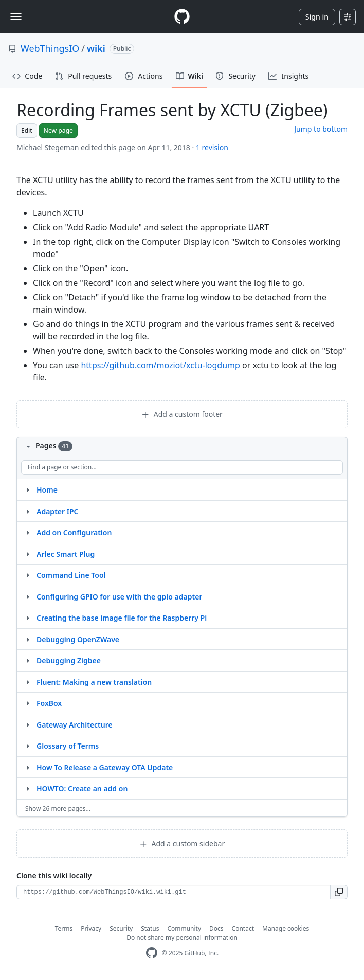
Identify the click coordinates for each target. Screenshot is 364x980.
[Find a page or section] (182, 467)
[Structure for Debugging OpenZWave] (28, 639)
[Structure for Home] (28, 489)
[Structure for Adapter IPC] (28, 511)
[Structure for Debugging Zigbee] (28, 660)
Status (150, 928)
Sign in (317, 17)
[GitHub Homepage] (152, 953)
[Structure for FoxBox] (28, 703)
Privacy (91, 928)
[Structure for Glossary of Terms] (28, 746)
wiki (96, 48)
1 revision (212, 147)
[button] (339, 892)
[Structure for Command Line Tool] (28, 575)
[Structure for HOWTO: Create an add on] (28, 788)
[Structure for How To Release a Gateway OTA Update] (28, 767)
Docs (216, 928)
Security (121, 928)
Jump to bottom (321, 129)
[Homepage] (182, 17)
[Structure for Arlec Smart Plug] (28, 554)
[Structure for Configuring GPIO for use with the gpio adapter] (28, 596)
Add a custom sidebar (182, 843)
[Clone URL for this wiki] (174, 892)
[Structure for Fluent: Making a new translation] (28, 682)
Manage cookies (286, 928)
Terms (64, 928)
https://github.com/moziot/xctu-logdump (160, 365)
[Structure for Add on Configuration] (28, 532)
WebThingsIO (50, 48)
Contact (243, 928)
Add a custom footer (182, 414)
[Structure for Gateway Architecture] (28, 724)
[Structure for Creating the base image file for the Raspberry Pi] (28, 618)
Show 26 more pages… (58, 809)
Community (184, 928)
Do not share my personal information (182, 938)
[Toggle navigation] (16, 16)
